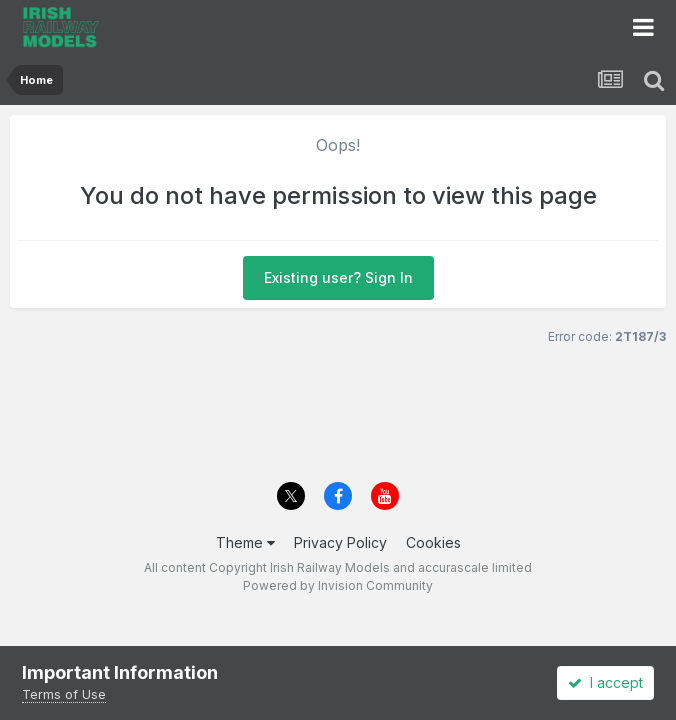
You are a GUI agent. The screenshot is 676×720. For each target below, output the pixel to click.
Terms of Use (64, 694)
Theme (245, 542)
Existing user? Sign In (338, 277)
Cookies (433, 542)
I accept (605, 682)
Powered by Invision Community (338, 585)
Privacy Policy (340, 542)
